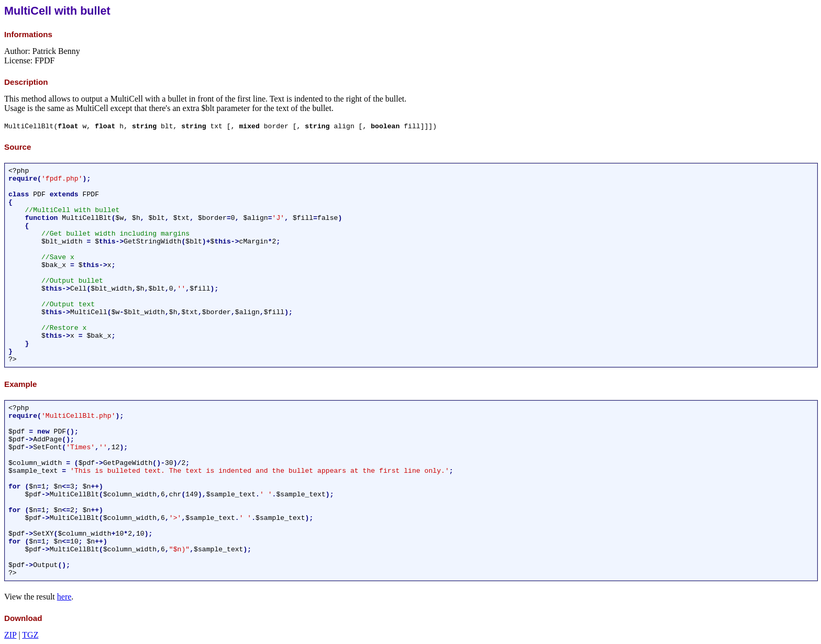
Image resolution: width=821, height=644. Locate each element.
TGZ (30, 635)
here (64, 597)
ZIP (10, 635)
